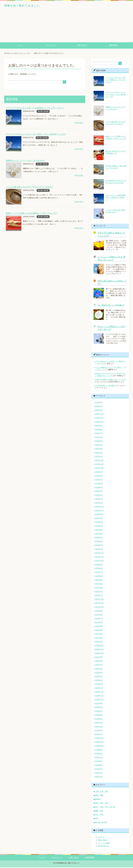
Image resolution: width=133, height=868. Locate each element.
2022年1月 (99, 596)
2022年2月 (99, 592)
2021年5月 (99, 627)
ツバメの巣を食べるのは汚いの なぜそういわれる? (28, 187)
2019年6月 (99, 716)
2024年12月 (99, 461)
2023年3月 (99, 542)
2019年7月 (99, 712)
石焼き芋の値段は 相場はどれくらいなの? (111, 380)
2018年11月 (99, 743)
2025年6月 (99, 438)
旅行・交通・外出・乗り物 (105, 807)
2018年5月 (99, 766)
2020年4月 (99, 677)
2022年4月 (99, 584)
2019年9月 (99, 704)
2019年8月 (99, 708)
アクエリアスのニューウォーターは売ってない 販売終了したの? (34, 135)
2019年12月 (99, 692)
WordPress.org (103, 847)
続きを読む (79, 123)
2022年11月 (99, 557)
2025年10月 (99, 422)
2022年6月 (99, 577)
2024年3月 (99, 496)
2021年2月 (99, 638)
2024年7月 (99, 480)
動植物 (98, 800)
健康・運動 (99, 796)
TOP (18, 54)
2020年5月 (99, 673)
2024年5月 (99, 488)
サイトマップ (51, 46)
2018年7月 (99, 758)
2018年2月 (99, 777)
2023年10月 (99, 515)
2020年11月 (99, 650)
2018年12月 (99, 739)
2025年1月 (99, 457)
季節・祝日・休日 (102, 804)
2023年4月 (99, 538)
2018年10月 (99, 746)
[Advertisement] (66, 27)
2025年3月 (99, 449)
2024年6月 (99, 484)
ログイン (101, 838)
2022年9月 (99, 565)
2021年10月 (99, 608)
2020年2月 (99, 685)
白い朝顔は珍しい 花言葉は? (111, 306)
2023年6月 (99, 530)
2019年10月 (99, 700)
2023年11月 (99, 511)
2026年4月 (99, 403)
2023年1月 (99, 550)
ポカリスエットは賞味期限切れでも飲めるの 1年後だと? (116, 198)
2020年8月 (99, 662)
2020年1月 (99, 689)
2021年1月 (99, 642)
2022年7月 (99, 573)
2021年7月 (99, 619)
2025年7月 (99, 434)
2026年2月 (99, 411)
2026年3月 (99, 407)
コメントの (104, 844)
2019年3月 (99, 727)
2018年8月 (99, 754)
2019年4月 (99, 723)
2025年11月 (99, 419)
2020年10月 (99, 654)
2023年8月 (99, 523)
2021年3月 (99, 635)
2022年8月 (99, 569)
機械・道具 (99, 811)
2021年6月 (99, 623)
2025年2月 (99, 453)
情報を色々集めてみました (27, 6)
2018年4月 (99, 770)
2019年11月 (99, 696)
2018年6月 (99, 762)
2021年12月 (99, 600)
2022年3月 (99, 588)
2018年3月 (99, 773)
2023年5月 (99, 534)
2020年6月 (99, 669)
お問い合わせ (82, 46)
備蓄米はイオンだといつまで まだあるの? (24, 161)
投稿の (102, 841)
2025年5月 (99, 442)
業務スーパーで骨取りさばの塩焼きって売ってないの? (30, 213)
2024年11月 (99, 465)
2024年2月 (99, 500)
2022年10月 (99, 561)
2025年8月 (99, 430)
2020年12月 (99, 646)
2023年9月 (99, 519)
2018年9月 (99, 750)
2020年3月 (99, 681)
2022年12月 (99, 554)
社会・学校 (99, 815)
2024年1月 (99, 503)
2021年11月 (99, 604)
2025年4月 (99, 446)
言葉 (97, 819)
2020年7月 (99, 665)
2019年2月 (99, 731)
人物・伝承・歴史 (102, 792)
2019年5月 (99, 719)
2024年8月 (99, 476)
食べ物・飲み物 (43, 112)
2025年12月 (99, 415)
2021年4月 (99, 631)
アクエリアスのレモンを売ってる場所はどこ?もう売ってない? (34, 108)
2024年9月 (99, 473)
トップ (20, 46)
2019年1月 (99, 735)
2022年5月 (99, 581)
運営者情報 (113, 46)
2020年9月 (99, 658)
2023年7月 (99, 527)
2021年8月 (99, 615)
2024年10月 (99, 469)
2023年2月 (99, 546)
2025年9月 (99, 426)
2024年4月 (99, 492)
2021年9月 (99, 611)
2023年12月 (99, 507)
